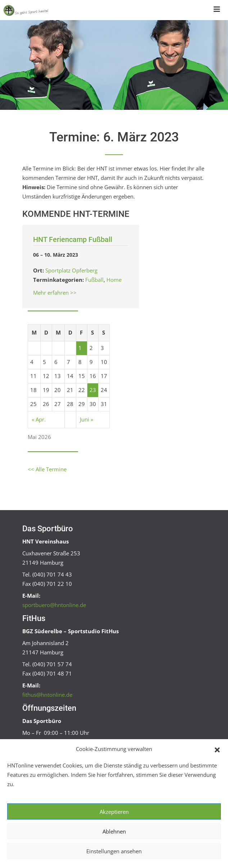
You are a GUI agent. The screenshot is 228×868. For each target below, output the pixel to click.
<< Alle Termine (47, 469)
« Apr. (39, 419)
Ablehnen (114, 831)
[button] (217, 749)
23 (93, 390)
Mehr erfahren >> (55, 293)
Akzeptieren (114, 812)
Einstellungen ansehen (114, 851)
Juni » (86, 419)
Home (114, 280)
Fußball (94, 280)
